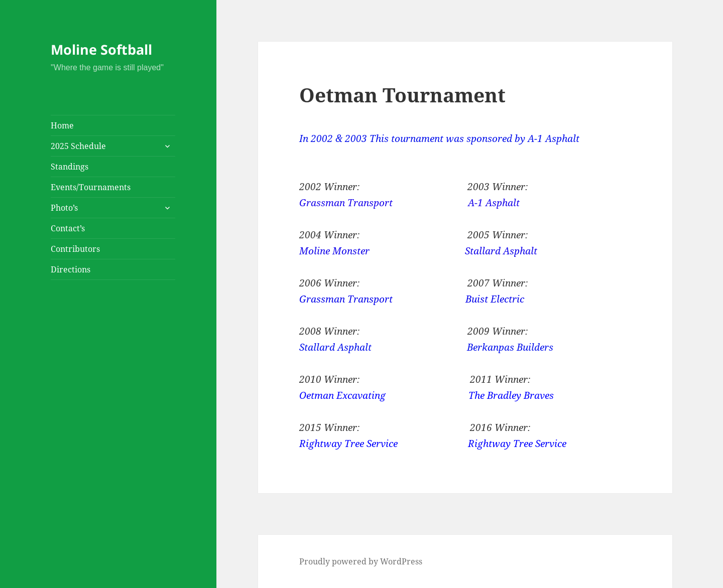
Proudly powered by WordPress (361, 561)
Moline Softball (101, 49)
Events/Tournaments (91, 187)
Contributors (75, 249)
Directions (71, 269)
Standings (70, 167)
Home (62, 125)
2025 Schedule (78, 146)
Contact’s (68, 228)
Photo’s (64, 208)
